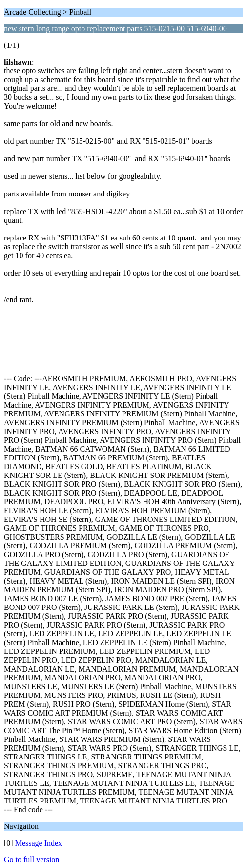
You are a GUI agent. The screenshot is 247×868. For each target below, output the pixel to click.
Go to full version (31, 859)
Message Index (39, 843)
